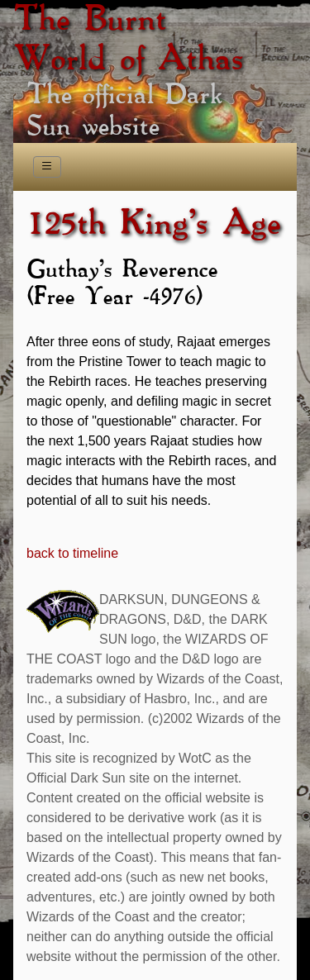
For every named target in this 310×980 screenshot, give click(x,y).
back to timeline (72, 553)
